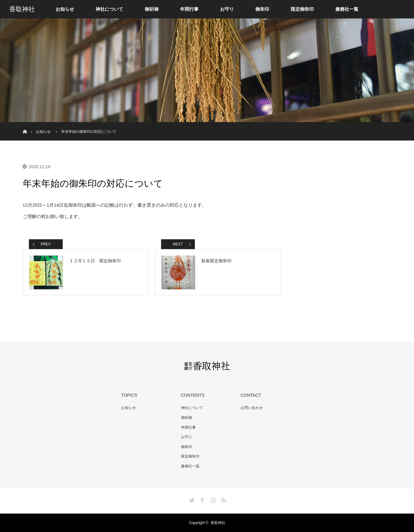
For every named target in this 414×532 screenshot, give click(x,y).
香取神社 (22, 9)
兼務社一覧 (347, 9)
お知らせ (65, 9)
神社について (109, 9)
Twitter (191, 499)
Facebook (202, 499)
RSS (223, 499)
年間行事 (189, 9)
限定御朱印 (302, 9)
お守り (227, 9)
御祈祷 (152, 9)
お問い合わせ (252, 408)
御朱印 (262, 9)
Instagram (212, 499)
